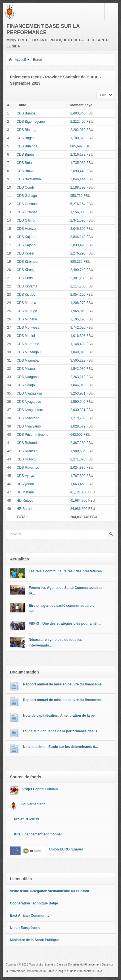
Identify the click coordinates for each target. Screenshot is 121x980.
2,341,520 (78, 220)
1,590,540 (78, 402)
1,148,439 (78, 344)
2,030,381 (78, 410)
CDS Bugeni (26, 138)
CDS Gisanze (27, 212)
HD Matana (25, 492)
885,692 (76, 146)
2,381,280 (78, 278)
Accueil (17, 60)
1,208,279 (78, 303)
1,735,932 (78, 163)
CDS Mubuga (27, 311)
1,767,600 (78, 476)
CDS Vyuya (26, 476)
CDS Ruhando (28, 443)
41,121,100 (79, 492)
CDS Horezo (26, 229)
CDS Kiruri (25, 278)
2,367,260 (78, 443)
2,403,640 (78, 113)
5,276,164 (78, 204)
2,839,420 (78, 245)
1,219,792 (78, 418)
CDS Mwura (26, 369)
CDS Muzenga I (29, 352)
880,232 (76, 262)
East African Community (30, 916)
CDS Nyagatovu (29, 402)
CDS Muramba (28, 344)
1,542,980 (78, 369)
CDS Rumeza (27, 451)
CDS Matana (27, 303)
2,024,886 (78, 468)
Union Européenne (25, 928)
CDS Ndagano (28, 377)
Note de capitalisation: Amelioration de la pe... (60, 716)
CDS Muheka (27, 319)
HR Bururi (24, 509)
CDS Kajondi (27, 245)
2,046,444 (78, 179)
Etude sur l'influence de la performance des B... (61, 731)
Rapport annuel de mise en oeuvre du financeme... (64, 684)
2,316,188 (78, 155)
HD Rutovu (25, 501)
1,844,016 (78, 385)
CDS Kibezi (25, 253)
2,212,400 (78, 122)
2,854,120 (78, 295)
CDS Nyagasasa (29, 393)
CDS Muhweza (28, 328)
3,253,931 (78, 393)
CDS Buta (24, 163)
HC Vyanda (25, 484)
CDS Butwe (26, 171)
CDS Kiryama (27, 286)
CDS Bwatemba (29, 179)
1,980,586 (78, 451)
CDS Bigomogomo (31, 122)
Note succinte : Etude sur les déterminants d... (60, 747)
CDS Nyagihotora (30, 410)
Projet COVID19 (27, 819)
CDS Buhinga (27, 146)
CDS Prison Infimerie (33, 435)
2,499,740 (78, 270)
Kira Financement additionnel (38, 834)
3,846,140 (78, 237)
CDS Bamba (26, 113)
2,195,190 (78, 319)
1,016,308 (78, 336)
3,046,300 (78, 229)
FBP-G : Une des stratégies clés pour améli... (65, 624)
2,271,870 (78, 459)
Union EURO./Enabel (66, 849)
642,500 (76, 435)
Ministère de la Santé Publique (35, 940)
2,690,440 (78, 171)
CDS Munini (26, 336)
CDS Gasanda (28, 204)
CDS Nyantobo (28, 418)
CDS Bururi (25, 155)
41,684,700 (79, 501)
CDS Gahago (27, 196)
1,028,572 (78, 426)
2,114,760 (78, 286)
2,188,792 (78, 187)
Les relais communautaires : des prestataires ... (67, 571)
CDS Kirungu (27, 270)
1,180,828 (78, 138)
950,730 (76, 196)
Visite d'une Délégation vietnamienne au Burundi (49, 891)
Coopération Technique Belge (34, 903)
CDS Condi (25, 187)
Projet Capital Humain (40, 789)
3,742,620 (78, 328)
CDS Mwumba (28, 360)
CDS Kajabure (28, 237)
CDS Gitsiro (26, 220)
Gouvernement (33, 804)
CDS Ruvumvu (28, 468)
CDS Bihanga (27, 130)
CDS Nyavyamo (29, 426)
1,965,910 (78, 311)
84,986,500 (79, 509)
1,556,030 (78, 212)
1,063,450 (78, 484)
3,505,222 (78, 360)
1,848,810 (78, 352)
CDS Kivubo (26, 295)
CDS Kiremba (27, 262)
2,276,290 (78, 253)
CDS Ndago (26, 385)
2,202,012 (78, 130)
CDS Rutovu (26, 459)
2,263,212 (78, 377)
